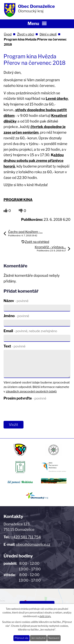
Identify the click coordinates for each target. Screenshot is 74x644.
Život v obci (26, 34)
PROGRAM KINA (18, 200)
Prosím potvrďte (25, 398)
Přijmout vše (22, 638)
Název (16, 301)
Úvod (8, 34)
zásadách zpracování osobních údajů (31, 391)
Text (15, 346)
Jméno (16, 316)
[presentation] (33, 411)
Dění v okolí (48, 34)
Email (30, 331)
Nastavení (54, 638)
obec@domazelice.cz (33, 544)
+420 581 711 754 (26, 537)
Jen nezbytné (38, 638)
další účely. (45, 616)
